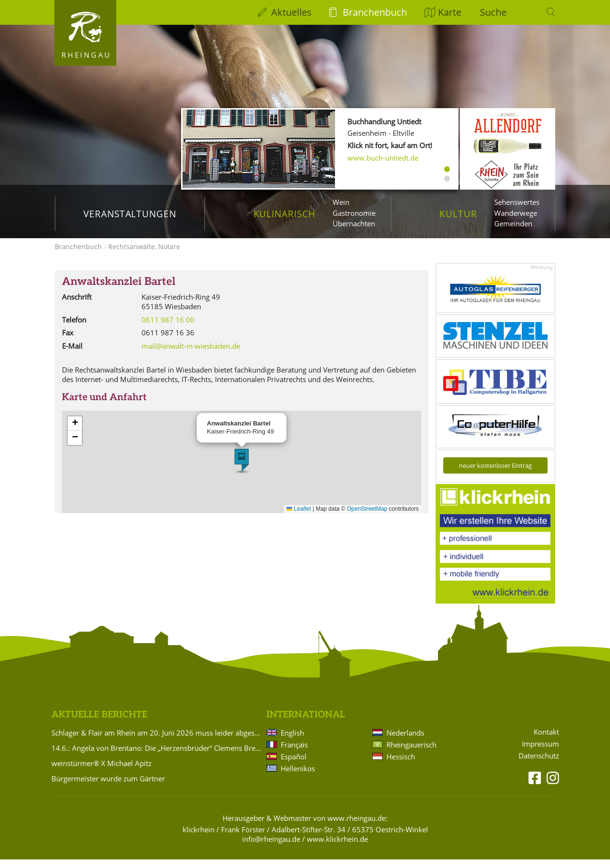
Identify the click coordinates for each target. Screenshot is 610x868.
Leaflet (299, 517)
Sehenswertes (517, 202)
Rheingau (86, 55)
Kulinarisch (285, 214)
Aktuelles (291, 12)
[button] (242, 469)
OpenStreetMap (367, 517)
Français (294, 753)
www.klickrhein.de (337, 848)
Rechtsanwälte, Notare (144, 255)
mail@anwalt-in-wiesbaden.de (191, 354)
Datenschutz (539, 764)
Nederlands (405, 741)
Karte (450, 12)
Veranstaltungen (130, 214)
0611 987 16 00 (168, 328)
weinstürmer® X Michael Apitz (102, 772)
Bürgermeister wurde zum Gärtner (108, 787)
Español (294, 765)
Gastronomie (354, 213)
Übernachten (354, 223)
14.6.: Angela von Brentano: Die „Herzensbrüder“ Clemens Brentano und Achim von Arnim (157, 757)
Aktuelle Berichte (99, 723)
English (292, 741)
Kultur (458, 214)
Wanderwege (516, 213)
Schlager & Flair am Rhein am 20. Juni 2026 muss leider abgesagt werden (157, 741)
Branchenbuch (375, 12)
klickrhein (198, 838)
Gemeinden (513, 223)
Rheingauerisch (412, 753)
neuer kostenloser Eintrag (495, 474)
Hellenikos (298, 777)
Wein (341, 202)
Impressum (540, 752)
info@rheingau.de (271, 848)
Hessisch (401, 765)
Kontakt (546, 741)
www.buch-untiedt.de (383, 158)
